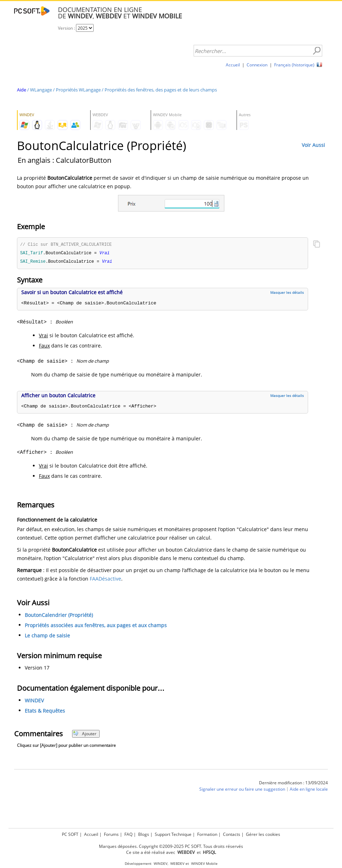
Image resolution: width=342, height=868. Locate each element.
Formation (207, 834)
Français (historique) (294, 65)
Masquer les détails (287, 293)
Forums (111, 834)
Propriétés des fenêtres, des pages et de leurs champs (161, 90)
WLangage (41, 90)
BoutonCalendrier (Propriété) (59, 616)
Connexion (257, 65)
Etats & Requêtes (45, 712)
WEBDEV (177, 864)
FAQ (128, 834)
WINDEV (34, 701)
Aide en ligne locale (309, 790)
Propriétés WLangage (78, 90)
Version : (67, 28)
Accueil (233, 65)
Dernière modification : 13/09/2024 (293, 784)
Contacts (232, 834)
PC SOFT (70, 834)
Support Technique (173, 834)
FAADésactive (105, 580)
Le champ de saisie (47, 637)
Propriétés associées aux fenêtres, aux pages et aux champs (96, 626)
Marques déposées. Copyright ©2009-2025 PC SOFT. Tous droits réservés (171, 846)
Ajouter (85, 735)
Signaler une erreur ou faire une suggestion (242, 790)
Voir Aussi (313, 145)
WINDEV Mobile (204, 864)
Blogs (144, 834)
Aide (22, 90)
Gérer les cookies (263, 834)
